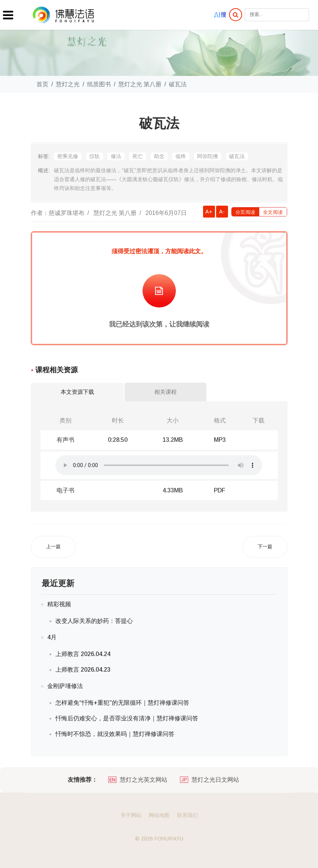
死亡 (138, 156)
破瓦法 (237, 156)
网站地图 (159, 815)
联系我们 (187, 815)
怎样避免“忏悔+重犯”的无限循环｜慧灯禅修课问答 (122, 703)
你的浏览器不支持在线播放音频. (159, 465)
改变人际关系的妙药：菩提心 (94, 621)
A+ (209, 212)
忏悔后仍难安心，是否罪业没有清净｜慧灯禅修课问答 (127, 718)
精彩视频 (59, 604)
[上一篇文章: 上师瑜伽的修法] (53, 547)
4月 (52, 637)
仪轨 (94, 156)
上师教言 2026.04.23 (83, 670)
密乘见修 (68, 156)
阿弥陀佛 (208, 156)
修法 (116, 156)
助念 (159, 156)
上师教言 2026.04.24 (83, 654)
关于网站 (131, 815)
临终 (181, 156)
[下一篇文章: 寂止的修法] (265, 547)
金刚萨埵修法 (65, 686)
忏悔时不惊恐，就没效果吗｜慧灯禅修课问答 (115, 734)
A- (222, 212)
